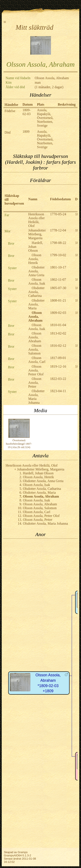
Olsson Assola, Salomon (35, 349)
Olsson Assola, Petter (35, 383)
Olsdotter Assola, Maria (37, 304)
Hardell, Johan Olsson (36, 247)
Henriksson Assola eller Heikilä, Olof (37, 220)
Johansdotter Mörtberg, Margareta (37, 234)
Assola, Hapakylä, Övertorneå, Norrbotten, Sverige (45, 118)
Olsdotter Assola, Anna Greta (37, 271)
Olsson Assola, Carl (37, 360)
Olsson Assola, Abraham (35, 337)
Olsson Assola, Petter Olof (36, 370)
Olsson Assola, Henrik (35, 259)
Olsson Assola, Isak (37, 281)
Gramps (23, 852)
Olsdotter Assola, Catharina (37, 292)
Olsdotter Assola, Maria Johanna (37, 397)
